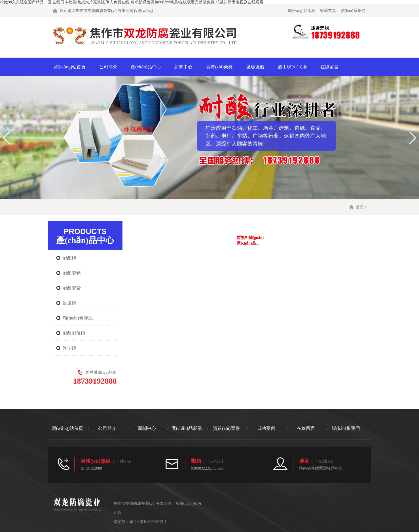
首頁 (360, 207)
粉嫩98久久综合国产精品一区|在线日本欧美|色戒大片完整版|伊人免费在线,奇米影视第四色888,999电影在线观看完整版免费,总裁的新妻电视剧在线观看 (132, 2)
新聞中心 (183, 67)
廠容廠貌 (255, 67)
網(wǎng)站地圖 (301, 11)
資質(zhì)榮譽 (219, 67)
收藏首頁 (328, 11)
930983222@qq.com (208, 468)
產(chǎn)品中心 (146, 67)
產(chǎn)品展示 (187, 428)
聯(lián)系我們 (353, 11)
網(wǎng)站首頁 (70, 67)
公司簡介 (108, 67)
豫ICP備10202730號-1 (148, 522)
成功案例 (266, 428)
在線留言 (329, 67)
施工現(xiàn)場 (292, 67)
